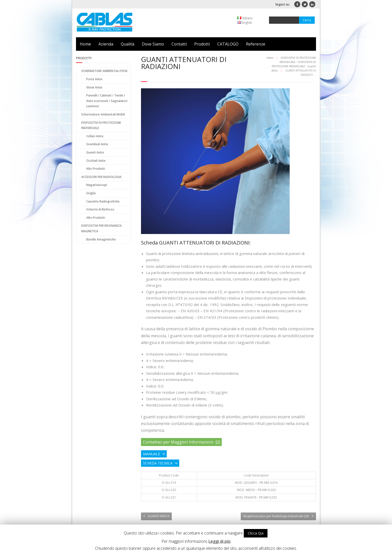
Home (85, 44)
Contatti (179, 44)
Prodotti (202, 44)
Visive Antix (94, 87)
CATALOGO (228, 44)
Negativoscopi (97, 185)
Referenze (256, 44)
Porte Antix (94, 79)
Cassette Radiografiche (103, 201)
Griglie (91, 193)
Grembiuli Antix (97, 144)
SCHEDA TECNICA (158, 463)
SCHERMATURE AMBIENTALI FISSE (104, 71)
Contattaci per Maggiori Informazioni (178, 442)
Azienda (106, 44)
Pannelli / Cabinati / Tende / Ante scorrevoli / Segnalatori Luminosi (107, 101)
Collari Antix (95, 136)
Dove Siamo (153, 44)
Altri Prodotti (96, 169)
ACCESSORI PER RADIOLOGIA (101, 177)
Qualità (127, 44)
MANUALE (151, 454)
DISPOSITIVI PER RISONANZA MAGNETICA (101, 228)
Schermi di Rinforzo (100, 209)
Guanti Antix (95, 152)
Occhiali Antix (96, 161)
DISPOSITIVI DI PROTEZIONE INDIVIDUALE (101, 125)
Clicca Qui (256, 533)
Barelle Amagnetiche (101, 239)
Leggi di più (219, 541)
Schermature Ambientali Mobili (103, 114)
